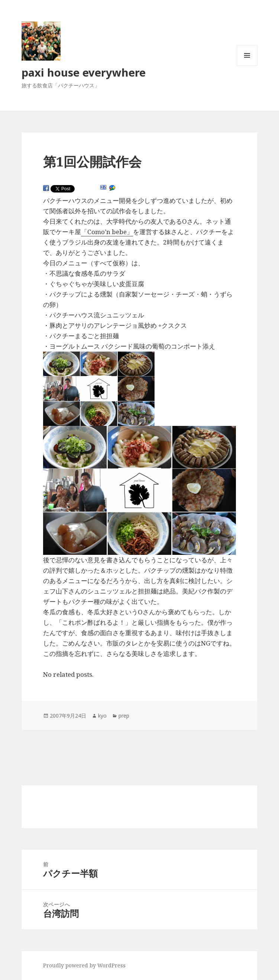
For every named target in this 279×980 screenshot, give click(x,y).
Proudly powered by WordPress (84, 965)
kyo (102, 716)
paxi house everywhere (84, 72)
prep (124, 716)
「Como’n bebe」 (107, 232)
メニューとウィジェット (247, 66)
